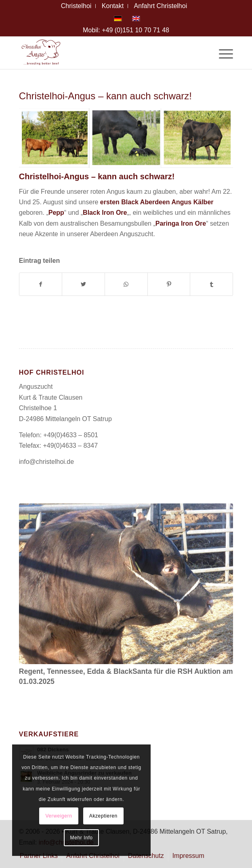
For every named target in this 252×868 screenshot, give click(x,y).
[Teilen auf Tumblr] (211, 284)
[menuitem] (77, 6)
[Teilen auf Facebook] (41, 284)
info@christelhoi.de (46, 462)
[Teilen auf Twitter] (83, 284)
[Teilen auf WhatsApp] (126, 284)
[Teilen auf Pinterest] (169, 284)
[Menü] (222, 53)
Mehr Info (82, 838)
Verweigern (59, 816)
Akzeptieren (103, 816)
